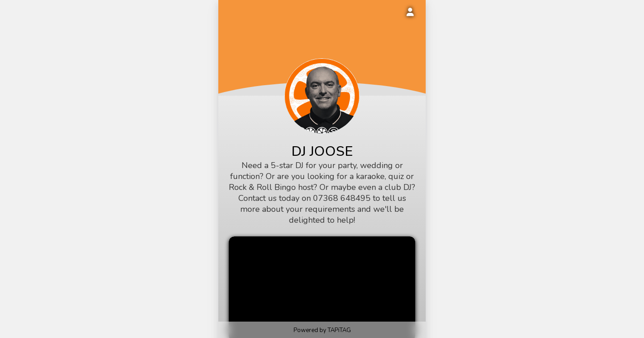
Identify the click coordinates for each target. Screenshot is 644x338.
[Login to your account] (410, 12)
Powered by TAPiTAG (322, 330)
